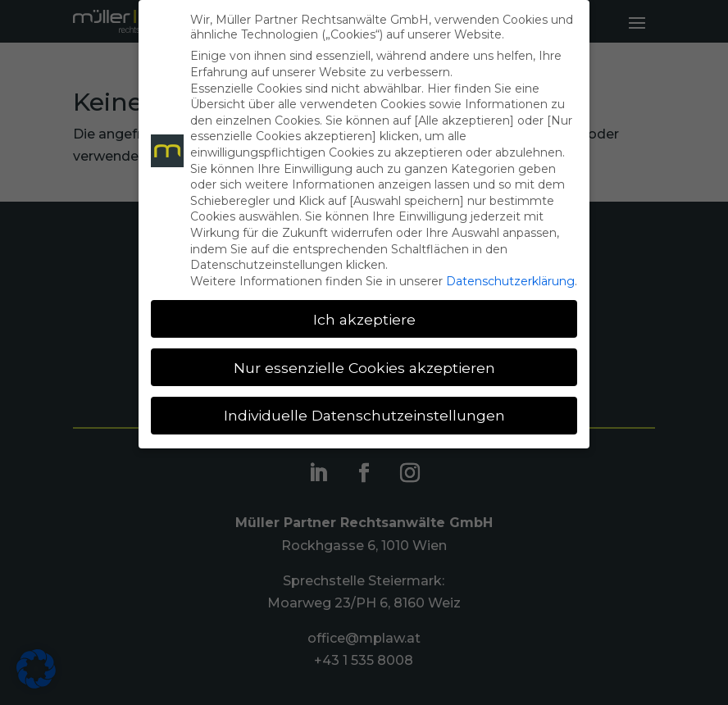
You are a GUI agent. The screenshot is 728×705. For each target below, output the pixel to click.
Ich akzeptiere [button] (364, 319)
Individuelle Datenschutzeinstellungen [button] (364, 415)
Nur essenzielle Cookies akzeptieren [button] (364, 368)
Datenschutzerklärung (510, 281)
